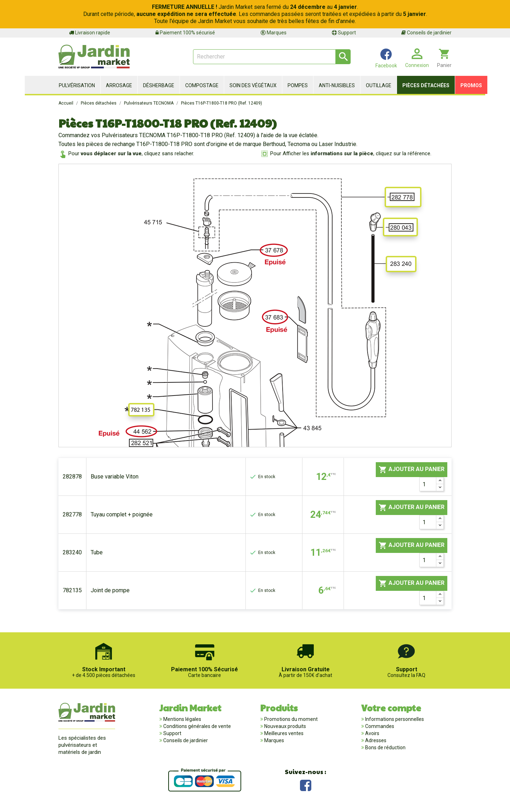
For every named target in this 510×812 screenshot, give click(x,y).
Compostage (202, 85)
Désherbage (159, 85)
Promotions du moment (290, 719)
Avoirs (372, 733)
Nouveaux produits (285, 726)
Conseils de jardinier (426, 33)
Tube (97, 552)
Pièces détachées (426, 85)
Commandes (379, 726)
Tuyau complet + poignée (122, 514)
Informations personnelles (394, 719)
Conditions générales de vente (197, 726)
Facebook (306, 785)
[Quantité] (428, 484)
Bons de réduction (385, 747)
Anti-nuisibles (337, 85)
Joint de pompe (110, 590)
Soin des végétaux (253, 85)
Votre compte (391, 708)
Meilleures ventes (283, 733)
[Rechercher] (272, 57)
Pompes (298, 85)
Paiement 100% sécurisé (185, 33)
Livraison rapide (90, 33)
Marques (274, 33)
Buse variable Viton (115, 477)
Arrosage (119, 85)
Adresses (375, 740)
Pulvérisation (77, 85)
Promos (471, 85)
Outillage (379, 85)
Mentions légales (182, 719)
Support (344, 33)
